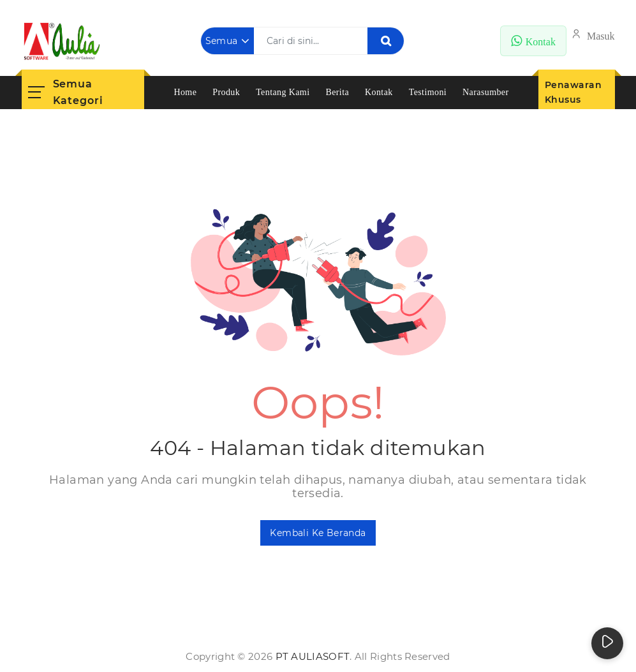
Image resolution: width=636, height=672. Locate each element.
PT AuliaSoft (313, 656)
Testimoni (428, 92)
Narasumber (485, 92)
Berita (337, 92)
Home (185, 92)
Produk (226, 92)
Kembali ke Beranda (318, 533)
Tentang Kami (283, 92)
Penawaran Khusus (573, 92)
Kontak (379, 92)
